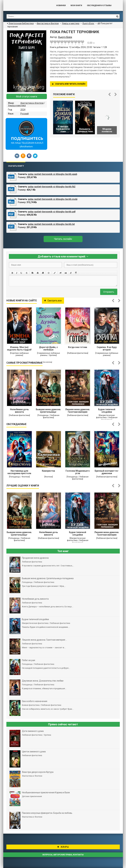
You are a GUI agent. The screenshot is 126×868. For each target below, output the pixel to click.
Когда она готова (78, 347)
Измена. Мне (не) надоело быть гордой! (19, 348)
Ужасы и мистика (17, 106)
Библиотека (27, 5)
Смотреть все (53, 301)
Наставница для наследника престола (19, 472)
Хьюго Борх (88, 23)
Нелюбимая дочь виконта (19, 411)
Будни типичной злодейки (107, 411)
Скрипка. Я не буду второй (107, 348)
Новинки (61, 5)
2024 (23, 110)
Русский (25, 114)
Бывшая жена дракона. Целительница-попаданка (48, 411)
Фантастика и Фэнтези (32, 103)
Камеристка (48, 471)
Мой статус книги (27, 96)
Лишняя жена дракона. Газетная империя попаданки (78, 411)
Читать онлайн (63, 239)
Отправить (109, 292)
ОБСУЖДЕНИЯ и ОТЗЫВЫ (99, 5)
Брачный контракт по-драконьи (107, 472)
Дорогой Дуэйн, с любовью (48, 348)
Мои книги (76, 5)
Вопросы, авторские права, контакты (63, 855)
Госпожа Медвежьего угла (78, 472)
